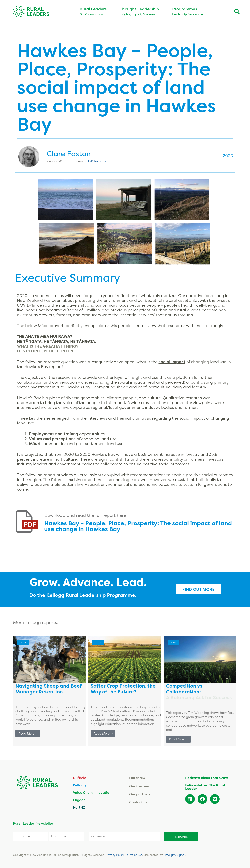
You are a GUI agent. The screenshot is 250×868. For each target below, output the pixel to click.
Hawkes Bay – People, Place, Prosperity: (138, 526)
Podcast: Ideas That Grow (207, 778)
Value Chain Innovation (92, 793)
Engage (79, 800)
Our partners (140, 794)
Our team (137, 778)
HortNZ (79, 807)
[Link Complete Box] (49, 691)
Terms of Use (134, 854)
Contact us (138, 802)
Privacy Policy (115, 854)
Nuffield (80, 778)
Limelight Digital (174, 854)
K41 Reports (97, 161)
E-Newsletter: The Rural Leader (205, 787)
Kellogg (79, 785)
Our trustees (139, 786)
